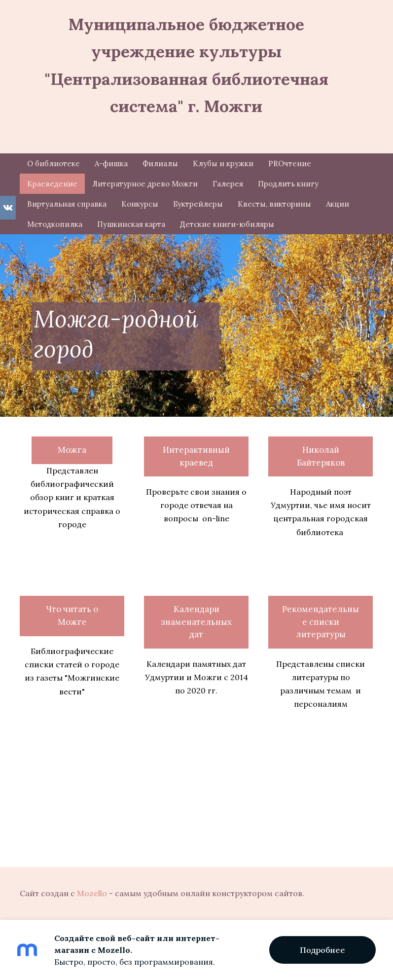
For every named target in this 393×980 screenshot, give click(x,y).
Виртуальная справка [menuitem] (67, 204)
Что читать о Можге (72, 616)
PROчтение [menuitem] (290, 163)
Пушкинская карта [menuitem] (131, 224)
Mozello (92, 893)
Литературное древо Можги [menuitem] (145, 184)
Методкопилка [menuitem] (55, 224)
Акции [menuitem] (338, 204)
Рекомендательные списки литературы (321, 622)
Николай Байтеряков (321, 456)
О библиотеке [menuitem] (54, 163)
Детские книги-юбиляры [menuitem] (227, 224)
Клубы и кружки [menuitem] (223, 163)
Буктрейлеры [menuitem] (198, 204)
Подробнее (322, 950)
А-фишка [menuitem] (111, 163)
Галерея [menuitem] (228, 184)
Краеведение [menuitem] (52, 184)
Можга (72, 450)
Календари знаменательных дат (196, 622)
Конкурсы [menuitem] (140, 204)
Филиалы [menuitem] (160, 163)
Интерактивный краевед (196, 456)
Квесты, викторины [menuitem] (274, 204)
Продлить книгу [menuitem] (288, 184)
